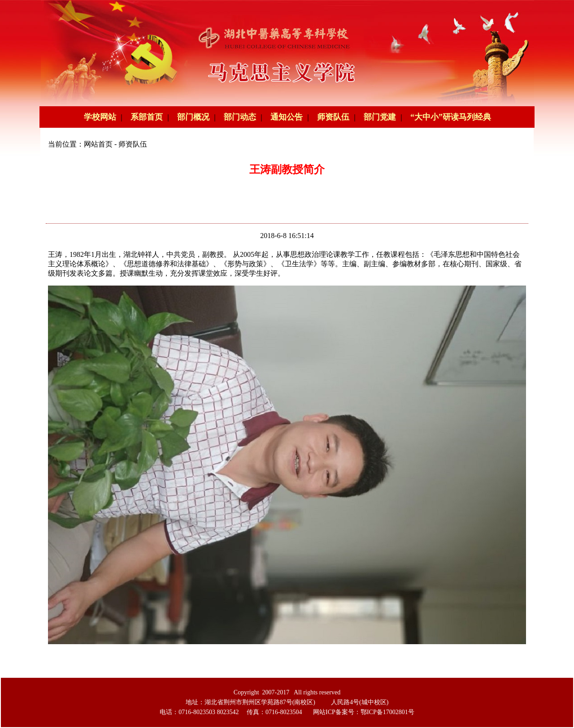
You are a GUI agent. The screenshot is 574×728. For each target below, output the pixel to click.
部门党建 (380, 117)
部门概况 (193, 117)
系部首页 (147, 117)
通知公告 (287, 117)
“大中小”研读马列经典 (451, 117)
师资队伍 (333, 117)
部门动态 (240, 117)
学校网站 (100, 117)
